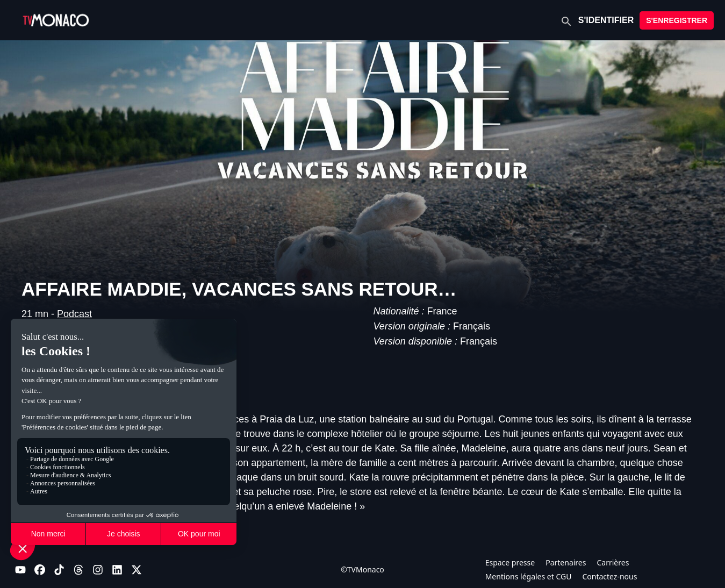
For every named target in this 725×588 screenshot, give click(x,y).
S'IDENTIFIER (606, 20)
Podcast (74, 314)
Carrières (613, 562)
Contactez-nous (609, 576)
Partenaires (566, 562)
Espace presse (510, 562)
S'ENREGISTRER (677, 20)
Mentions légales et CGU (529, 576)
